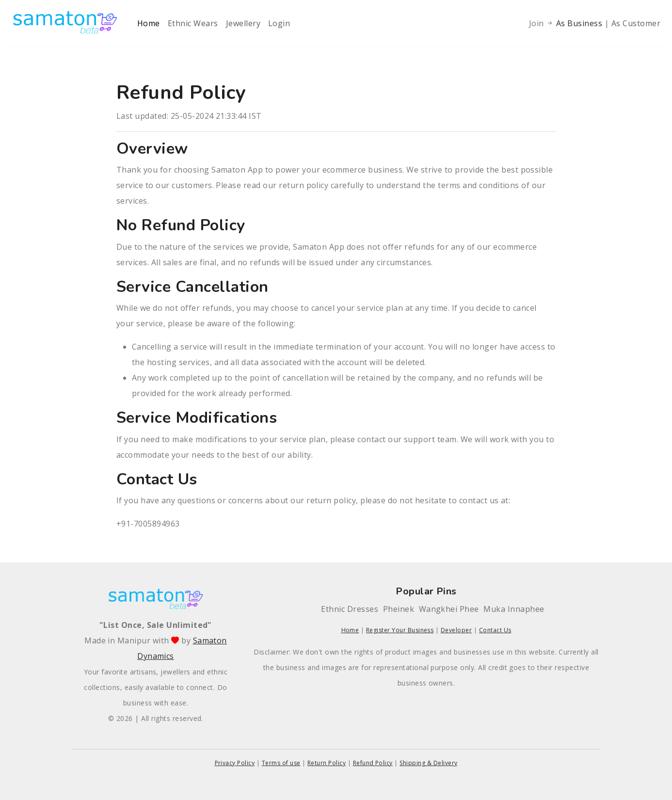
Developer (456, 630)
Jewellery (243, 23)
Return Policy (327, 763)
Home (149, 23)
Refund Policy (373, 763)
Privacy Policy (235, 763)
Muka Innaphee (514, 609)
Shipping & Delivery (428, 763)
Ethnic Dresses (350, 609)
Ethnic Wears (193, 23)
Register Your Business (400, 630)
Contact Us (495, 630)
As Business (580, 23)
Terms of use (281, 763)
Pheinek (399, 609)
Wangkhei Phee (449, 609)
